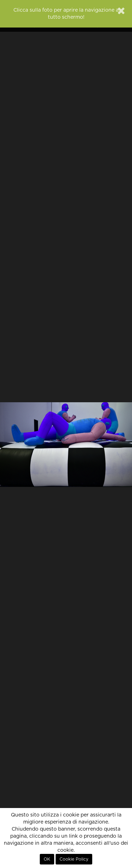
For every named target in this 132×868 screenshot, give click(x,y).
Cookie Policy (74, 859)
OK (47, 859)
